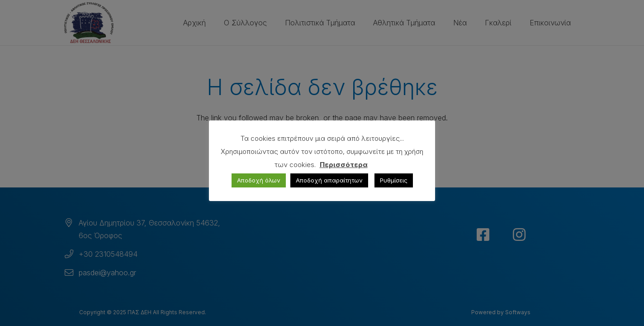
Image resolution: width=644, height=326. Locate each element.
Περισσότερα (344, 165)
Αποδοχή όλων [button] (259, 180)
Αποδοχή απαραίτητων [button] (329, 180)
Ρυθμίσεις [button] (394, 180)
